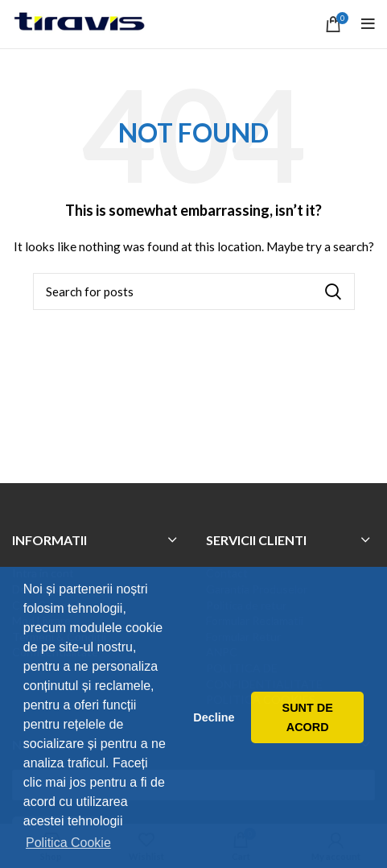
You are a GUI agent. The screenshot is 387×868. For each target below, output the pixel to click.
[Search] (194, 291)
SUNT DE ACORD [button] (308, 717)
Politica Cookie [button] (68, 843)
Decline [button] (214, 717)
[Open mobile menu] (368, 24)
